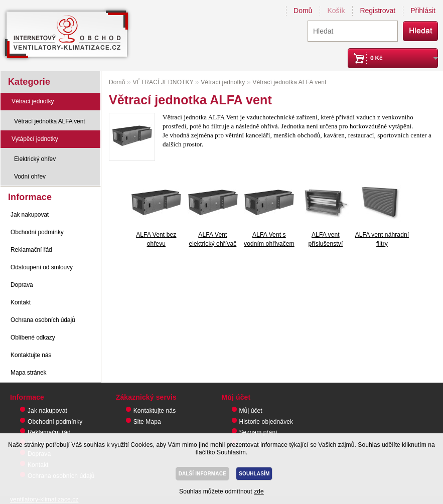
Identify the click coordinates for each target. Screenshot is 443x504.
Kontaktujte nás (31, 355)
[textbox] (353, 31)
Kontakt (21, 302)
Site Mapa (147, 422)
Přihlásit (423, 11)
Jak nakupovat (30, 215)
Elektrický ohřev (35, 159)
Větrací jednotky (33, 101)
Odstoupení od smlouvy (42, 267)
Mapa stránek (29, 373)
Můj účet (251, 411)
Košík (336, 11)
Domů (303, 11)
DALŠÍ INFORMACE (202, 474)
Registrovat (378, 11)
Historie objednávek (266, 422)
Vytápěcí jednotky (35, 139)
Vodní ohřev (30, 177)
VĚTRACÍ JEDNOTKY (164, 82)
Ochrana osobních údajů (43, 320)
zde (259, 491)
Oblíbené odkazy (33, 338)
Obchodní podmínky (37, 232)
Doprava (22, 285)
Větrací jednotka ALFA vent (50, 121)
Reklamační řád (31, 250)
